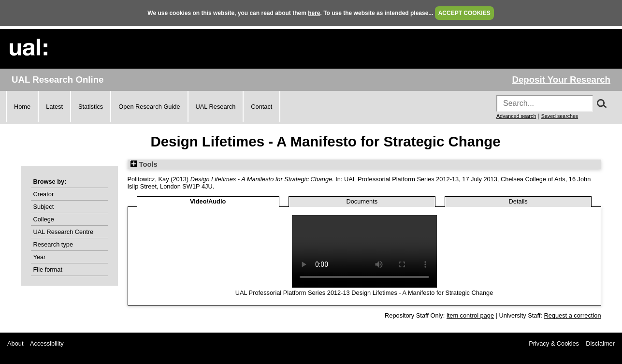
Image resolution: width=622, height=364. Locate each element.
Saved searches (560, 116)
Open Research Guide (149, 107)
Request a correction (572, 315)
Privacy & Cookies (554, 343)
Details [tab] (518, 201)
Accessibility (47, 343)
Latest (54, 107)
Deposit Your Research (561, 80)
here (314, 13)
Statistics (91, 107)
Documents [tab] (362, 201)
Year (40, 257)
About (15, 343)
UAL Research (216, 107)
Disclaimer (600, 343)
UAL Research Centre (64, 232)
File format (48, 269)
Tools (144, 164)
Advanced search (516, 116)
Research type (53, 244)
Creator (44, 194)
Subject (44, 207)
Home (22, 107)
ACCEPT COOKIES (464, 13)
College (44, 219)
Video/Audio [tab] (208, 201)
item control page (470, 315)
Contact (261, 107)
